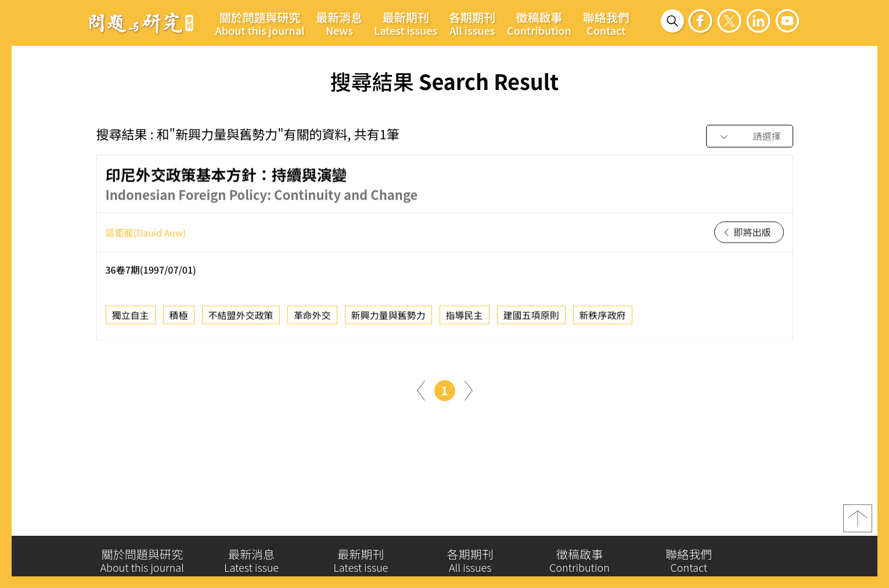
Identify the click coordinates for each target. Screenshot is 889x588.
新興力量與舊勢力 (388, 318)
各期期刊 (472, 23)
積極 (179, 318)
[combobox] (750, 137)
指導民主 (465, 318)
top (858, 522)
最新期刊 (406, 23)
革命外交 (312, 318)
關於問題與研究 (260, 23)
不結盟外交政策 (241, 318)
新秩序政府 (603, 318)
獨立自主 (131, 318)
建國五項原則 (531, 318)
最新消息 (339, 23)
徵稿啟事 (539, 23)
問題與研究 (141, 23)
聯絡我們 (606, 23)
